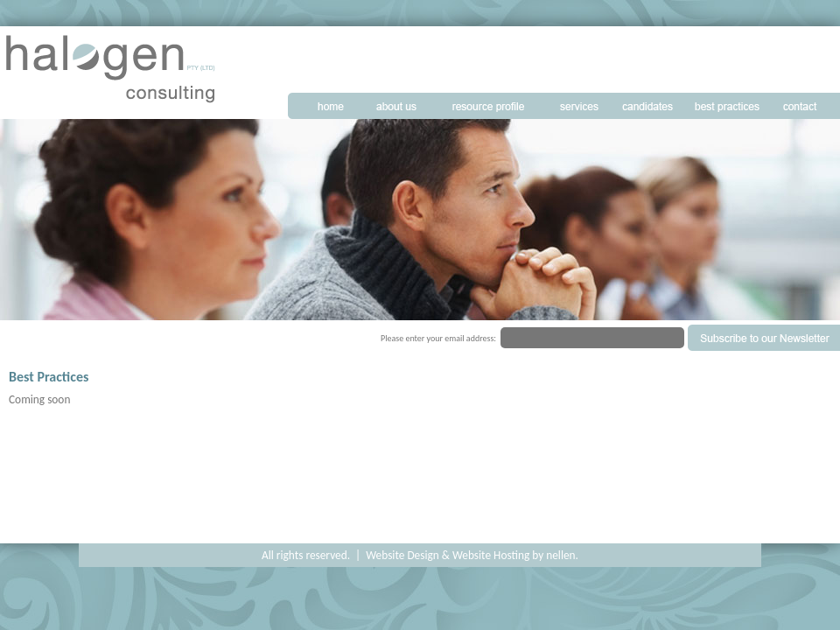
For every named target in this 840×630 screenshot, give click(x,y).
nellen (560, 555)
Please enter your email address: (438, 338)
